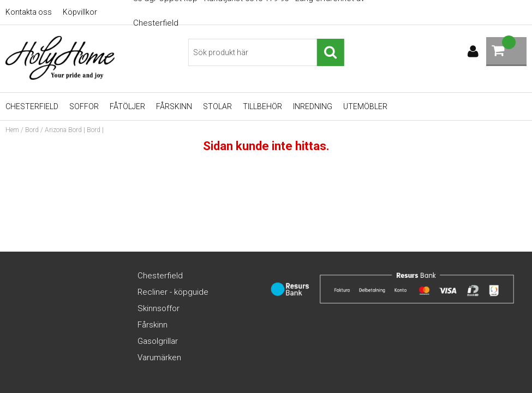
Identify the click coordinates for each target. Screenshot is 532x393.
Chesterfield (32, 106)
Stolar (217, 106)
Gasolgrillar (158, 341)
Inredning (313, 106)
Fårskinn (174, 106)
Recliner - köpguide (173, 292)
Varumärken (159, 358)
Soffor (84, 106)
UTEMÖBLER (365, 106)
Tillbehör (262, 106)
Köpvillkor (80, 12)
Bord (32, 130)
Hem (12, 130)
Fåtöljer (127, 106)
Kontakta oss (29, 12)
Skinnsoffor (159, 308)
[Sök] (266, 52)
